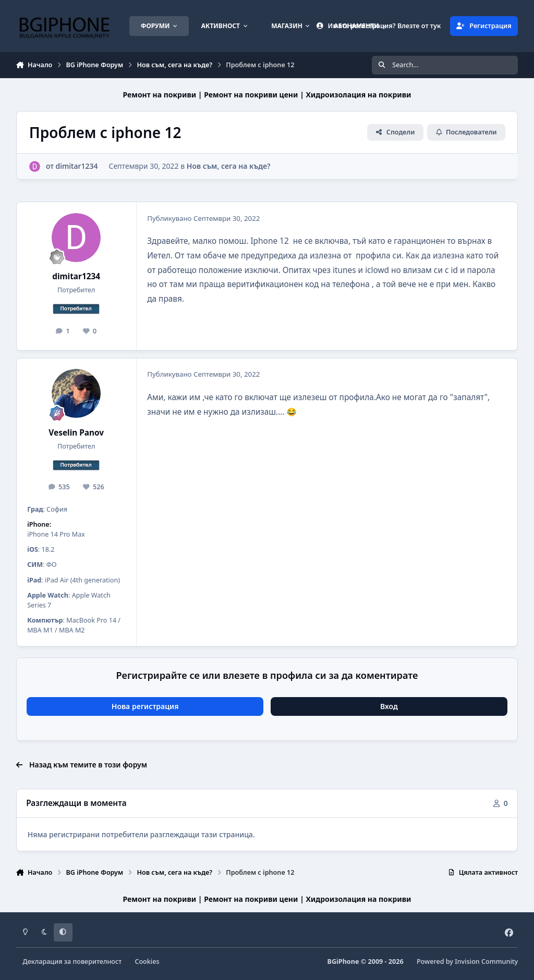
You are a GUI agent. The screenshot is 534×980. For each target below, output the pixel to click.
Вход (389, 706)
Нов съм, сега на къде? (229, 166)
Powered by (467, 962)
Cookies (147, 962)
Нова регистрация (145, 706)
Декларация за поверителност (72, 962)
